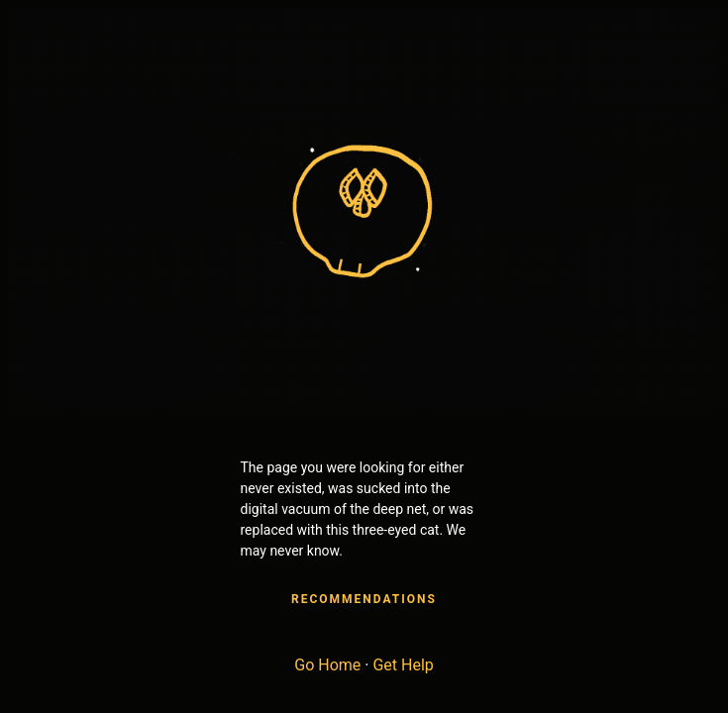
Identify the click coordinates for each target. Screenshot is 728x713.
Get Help (403, 665)
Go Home (327, 665)
